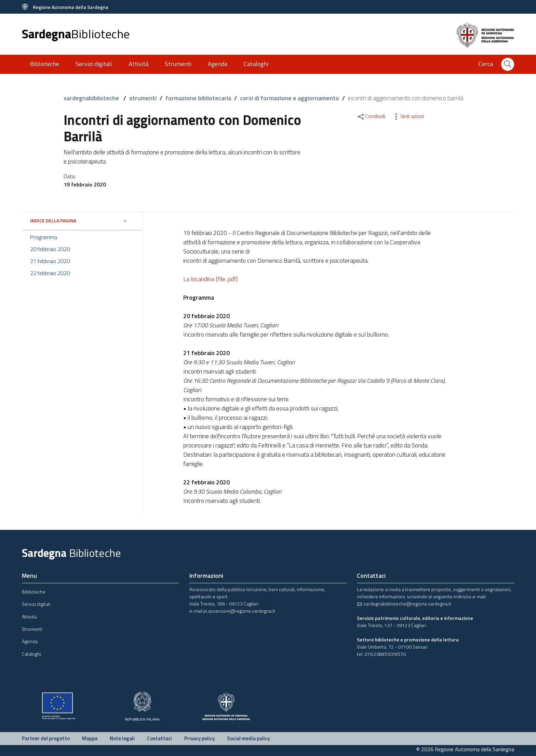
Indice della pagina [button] (53, 220)
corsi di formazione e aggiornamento (290, 98)
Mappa (90, 738)
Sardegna (76, 34)
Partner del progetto (46, 738)
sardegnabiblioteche (92, 98)
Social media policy (248, 738)
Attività (138, 64)
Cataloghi (256, 64)
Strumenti (178, 64)
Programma (44, 237)
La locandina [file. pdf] (210, 279)
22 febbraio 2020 (50, 273)
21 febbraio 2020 (50, 261)
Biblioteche (45, 64)
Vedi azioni (408, 116)
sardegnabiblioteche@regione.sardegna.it (404, 604)
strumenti (143, 98)
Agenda (218, 64)
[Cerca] (508, 64)
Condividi (371, 116)
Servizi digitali (94, 64)
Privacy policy (199, 738)
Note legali (122, 738)
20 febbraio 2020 (50, 249)
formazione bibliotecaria (198, 98)
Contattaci (159, 738)
